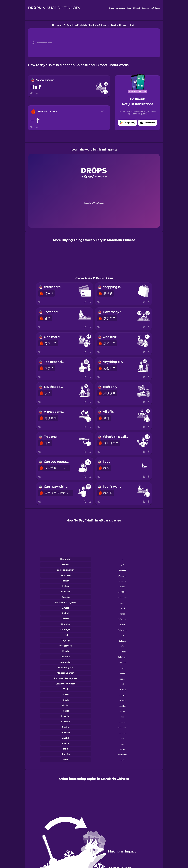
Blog (129, 8)
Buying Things (118, 25)
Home (59, 25)
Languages (120, 8)
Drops (111, 8)
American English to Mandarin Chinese (87, 25)
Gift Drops (156, 8)
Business (145, 8)
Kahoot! (136, 8)
